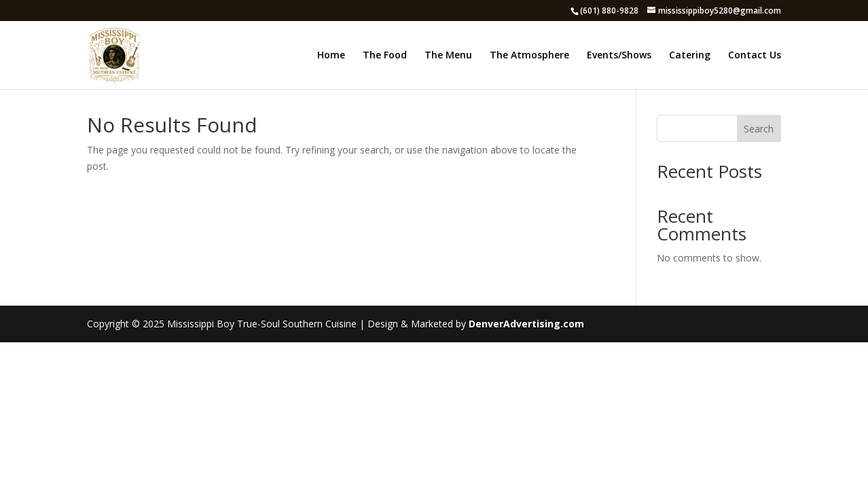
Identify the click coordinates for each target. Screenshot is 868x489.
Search (759, 129)
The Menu (448, 56)
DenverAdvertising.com (526, 324)
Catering (690, 56)
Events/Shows (619, 56)
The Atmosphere (529, 56)
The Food (385, 56)
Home (331, 56)
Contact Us (755, 56)
